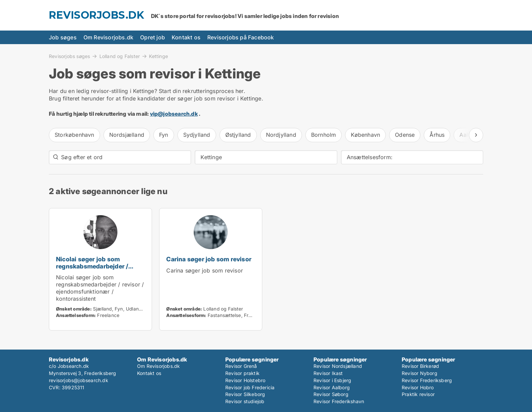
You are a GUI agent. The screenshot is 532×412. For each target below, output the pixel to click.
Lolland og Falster (120, 56)
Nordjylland (281, 135)
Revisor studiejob (245, 401)
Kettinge (158, 56)
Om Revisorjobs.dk (108, 37)
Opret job (153, 37)
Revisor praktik (242, 373)
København (365, 135)
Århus (437, 135)
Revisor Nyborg (420, 373)
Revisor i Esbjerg (332, 380)
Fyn (164, 135)
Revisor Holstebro (245, 380)
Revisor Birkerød (420, 366)
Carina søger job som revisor (209, 259)
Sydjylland (197, 135)
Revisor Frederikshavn (339, 401)
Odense (405, 135)
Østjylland (238, 135)
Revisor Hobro (418, 387)
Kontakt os (186, 37)
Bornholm (324, 135)
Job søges (63, 37)
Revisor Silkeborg (245, 394)
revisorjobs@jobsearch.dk (79, 380)
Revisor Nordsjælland (338, 366)
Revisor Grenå (241, 366)
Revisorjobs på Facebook (241, 37)
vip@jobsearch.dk (174, 114)
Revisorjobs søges (69, 56)
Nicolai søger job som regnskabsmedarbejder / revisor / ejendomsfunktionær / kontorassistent (100, 270)
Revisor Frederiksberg (427, 380)
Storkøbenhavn (74, 135)
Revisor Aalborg (332, 387)
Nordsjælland (127, 135)
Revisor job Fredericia (250, 387)
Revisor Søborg (331, 394)
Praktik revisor (418, 394)
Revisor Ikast (328, 373)
